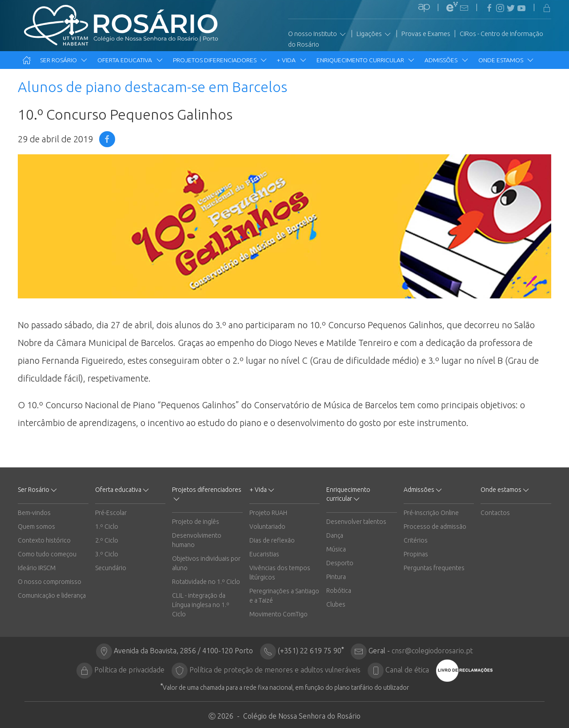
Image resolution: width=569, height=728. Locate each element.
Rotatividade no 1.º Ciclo (206, 582)
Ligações (374, 34)
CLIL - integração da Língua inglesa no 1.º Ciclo (201, 605)
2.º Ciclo (107, 540)
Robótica (339, 591)
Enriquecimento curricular (366, 60)
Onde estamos (507, 60)
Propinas (416, 554)
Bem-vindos (34, 513)
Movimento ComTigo (278, 614)
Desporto (340, 563)
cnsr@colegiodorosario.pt (432, 651)
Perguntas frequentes (434, 568)
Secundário (111, 568)
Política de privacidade (129, 670)
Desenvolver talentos (356, 522)
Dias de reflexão (272, 540)
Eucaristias (264, 554)
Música (336, 549)
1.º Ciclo (107, 527)
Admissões (447, 60)
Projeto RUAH (268, 513)
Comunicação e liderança (52, 595)
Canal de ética (407, 670)
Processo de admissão (435, 527)
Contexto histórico (44, 540)
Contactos (495, 513)
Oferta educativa (130, 60)
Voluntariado (267, 527)
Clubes (336, 604)
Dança (335, 535)
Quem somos (36, 527)
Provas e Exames (426, 34)
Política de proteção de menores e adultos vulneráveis (275, 670)
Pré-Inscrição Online (431, 513)
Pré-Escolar (111, 513)
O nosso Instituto (318, 34)
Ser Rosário (64, 60)
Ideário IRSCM (37, 568)
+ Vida (292, 60)
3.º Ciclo (107, 554)
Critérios (416, 540)
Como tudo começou (47, 554)
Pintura (336, 577)
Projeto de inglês (196, 522)
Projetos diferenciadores (220, 60)
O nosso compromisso (50, 582)
